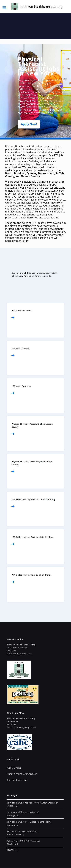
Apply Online (14, 768)
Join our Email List (17, 780)
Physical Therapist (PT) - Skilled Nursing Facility (29, 822)
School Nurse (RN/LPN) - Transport (23, 841)
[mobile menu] (4, 7)
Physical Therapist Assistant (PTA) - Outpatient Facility (32, 803)
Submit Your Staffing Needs (22, 774)
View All (11, 850)
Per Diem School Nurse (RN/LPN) (23, 831)
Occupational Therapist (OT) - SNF (23, 812)
